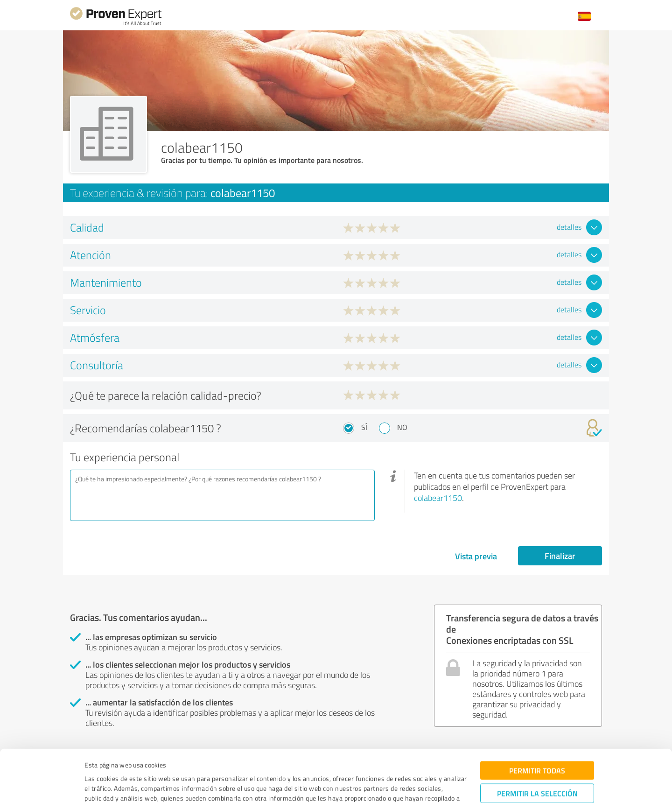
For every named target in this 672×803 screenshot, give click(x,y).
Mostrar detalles (407, 785)
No (402, 427)
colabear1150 (438, 498)
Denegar (537, 773)
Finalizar (560, 556)
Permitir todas (537, 721)
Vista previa (476, 556)
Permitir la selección (537, 744)
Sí (364, 427)
